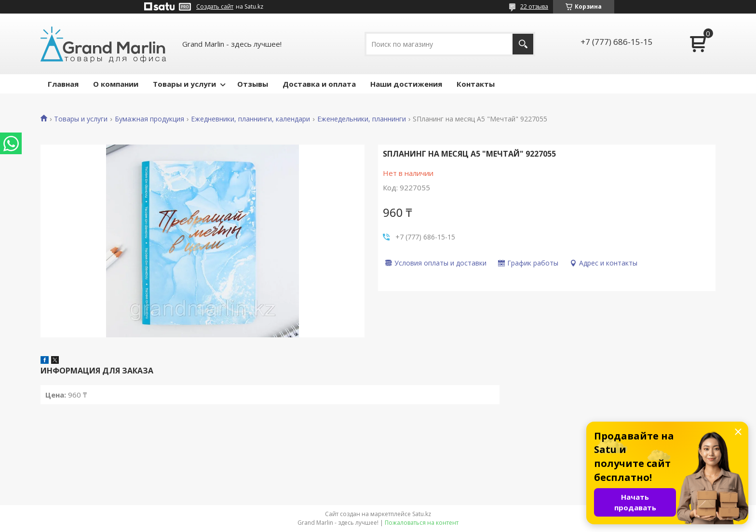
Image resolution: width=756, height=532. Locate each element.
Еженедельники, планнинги (362, 119)
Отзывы (253, 84)
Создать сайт (215, 7)
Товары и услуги (184, 84)
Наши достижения (406, 84)
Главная (63, 84)
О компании (116, 84)
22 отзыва (534, 7)
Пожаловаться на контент (422, 523)
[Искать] (523, 44)
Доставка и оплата (319, 84)
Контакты (476, 84)
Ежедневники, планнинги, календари (250, 119)
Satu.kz (422, 514)
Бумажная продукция (149, 119)
